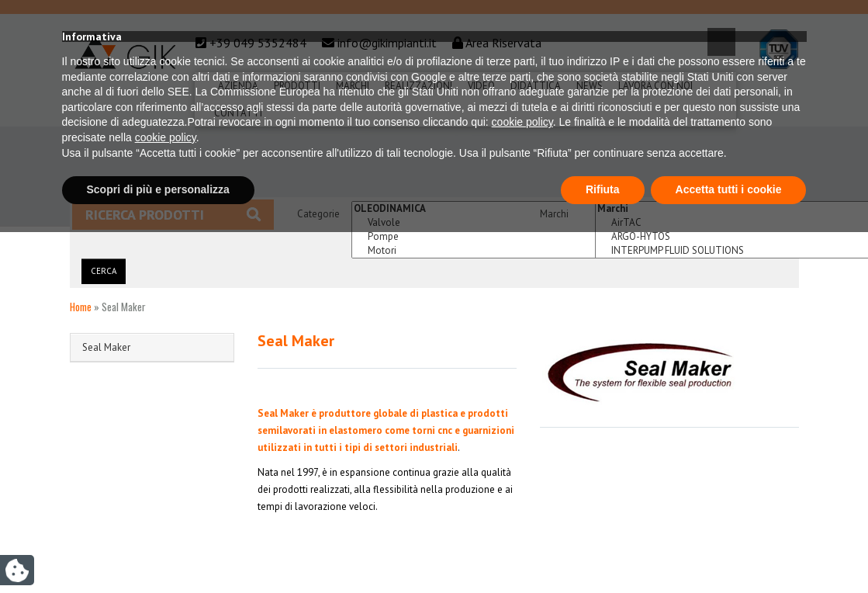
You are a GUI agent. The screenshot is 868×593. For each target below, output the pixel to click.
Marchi (353, 86)
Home (81, 307)
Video (481, 86)
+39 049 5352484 (258, 43)
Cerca (104, 271)
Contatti (238, 113)
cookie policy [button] (522, 484)
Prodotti (297, 86)
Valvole (507, 223)
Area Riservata (503, 43)
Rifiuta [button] (603, 550)
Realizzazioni (418, 86)
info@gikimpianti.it (387, 43)
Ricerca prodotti (173, 215)
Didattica (536, 86)
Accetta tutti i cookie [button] (729, 550)
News (590, 86)
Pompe (507, 237)
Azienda (238, 86)
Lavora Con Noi (655, 86)
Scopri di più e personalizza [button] (158, 550)
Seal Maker (106, 347)
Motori (507, 251)
